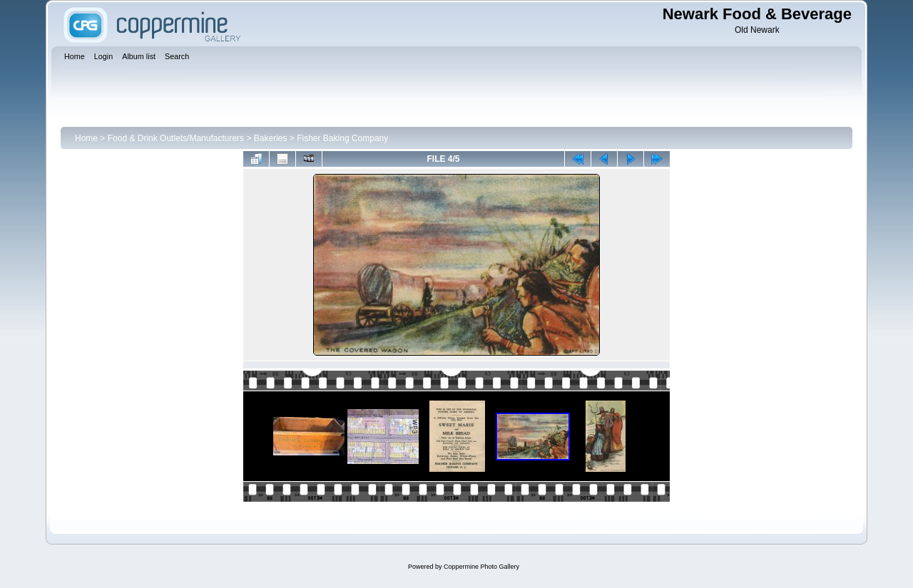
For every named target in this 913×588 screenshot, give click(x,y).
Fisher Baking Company (342, 138)
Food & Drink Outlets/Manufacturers (176, 138)
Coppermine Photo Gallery (481, 567)
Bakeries (271, 138)
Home (86, 138)
